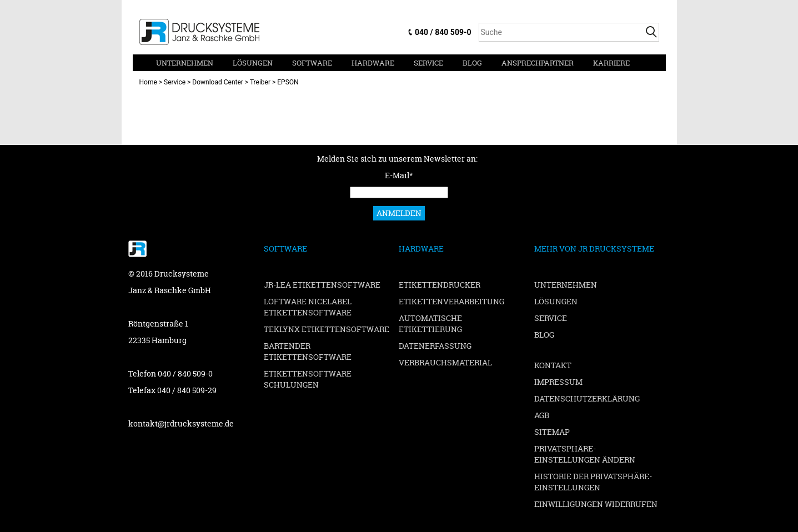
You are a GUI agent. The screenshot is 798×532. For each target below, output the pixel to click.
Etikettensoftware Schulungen (308, 379)
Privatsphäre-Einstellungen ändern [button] (585, 454)
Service (428, 63)
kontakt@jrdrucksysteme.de (181, 423)
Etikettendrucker (440, 285)
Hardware (373, 63)
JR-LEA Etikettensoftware (322, 285)
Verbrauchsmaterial (445, 362)
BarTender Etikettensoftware (308, 351)
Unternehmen (185, 63)
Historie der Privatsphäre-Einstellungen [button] (593, 482)
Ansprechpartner (538, 63)
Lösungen (253, 63)
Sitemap (552, 432)
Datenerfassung (435, 346)
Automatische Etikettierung (430, 323)
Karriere (611, 63)
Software (312, 63)
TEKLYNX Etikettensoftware (327, 329)
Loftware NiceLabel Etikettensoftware (308, 307)
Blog (472, 63)
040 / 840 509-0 (443, 32)
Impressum (558, 382)
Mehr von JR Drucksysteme (594, 249)
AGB (542, 415)
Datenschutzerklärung (587, 398)
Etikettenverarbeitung (451, 301)
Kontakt (553, 365)
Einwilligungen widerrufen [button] (596, 504)
